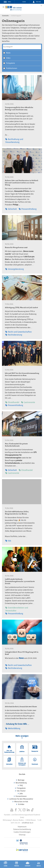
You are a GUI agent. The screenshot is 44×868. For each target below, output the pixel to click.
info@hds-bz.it (27, 823)
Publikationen (12, 68)
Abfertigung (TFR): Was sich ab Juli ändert (21, 307)
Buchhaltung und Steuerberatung (14, 141)
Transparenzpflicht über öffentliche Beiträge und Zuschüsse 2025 (19, 108)
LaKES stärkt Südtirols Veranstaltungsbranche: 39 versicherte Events (20, 581)
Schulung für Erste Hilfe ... (18, 724)
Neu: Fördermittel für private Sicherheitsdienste (16, 445)
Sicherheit (11, 209)
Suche (24, 2)
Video (8, 58)
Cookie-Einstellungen (22, 832)
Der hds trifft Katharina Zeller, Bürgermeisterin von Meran (17, 513)
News (8, 53)
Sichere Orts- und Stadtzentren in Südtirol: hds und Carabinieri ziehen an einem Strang (22, 183)
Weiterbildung (13, 728)
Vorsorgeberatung (14, 269)
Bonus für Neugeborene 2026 (16, 247)
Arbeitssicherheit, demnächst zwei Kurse (21, 706)
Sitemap (22, 835)
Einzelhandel (12, 402)
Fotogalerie (11, 63)
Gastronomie (28, 402)
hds (8, 541)
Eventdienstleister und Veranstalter (17, 609)
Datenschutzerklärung (22, 829)
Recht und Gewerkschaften (18, 332)
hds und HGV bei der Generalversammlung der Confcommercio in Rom (22, 374)
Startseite (5, 16)
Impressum (22, 827)
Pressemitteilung (28, 209)
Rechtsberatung (14, 335)
